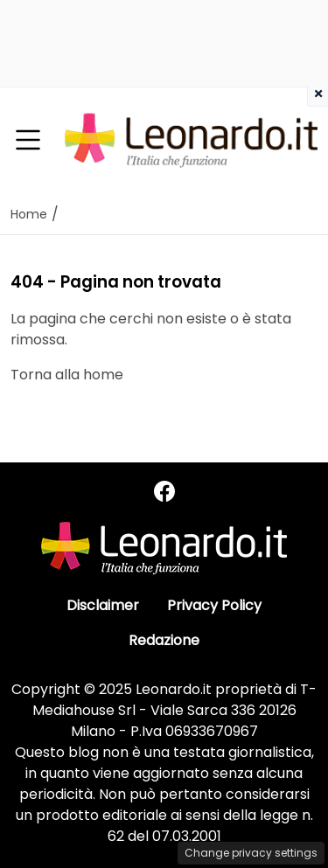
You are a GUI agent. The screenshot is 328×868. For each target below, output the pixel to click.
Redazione (164, 640)
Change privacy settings (251, 853)
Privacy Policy (214, 605)
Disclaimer (103, 605)
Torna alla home (67, 375)
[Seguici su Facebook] (164, 492)
